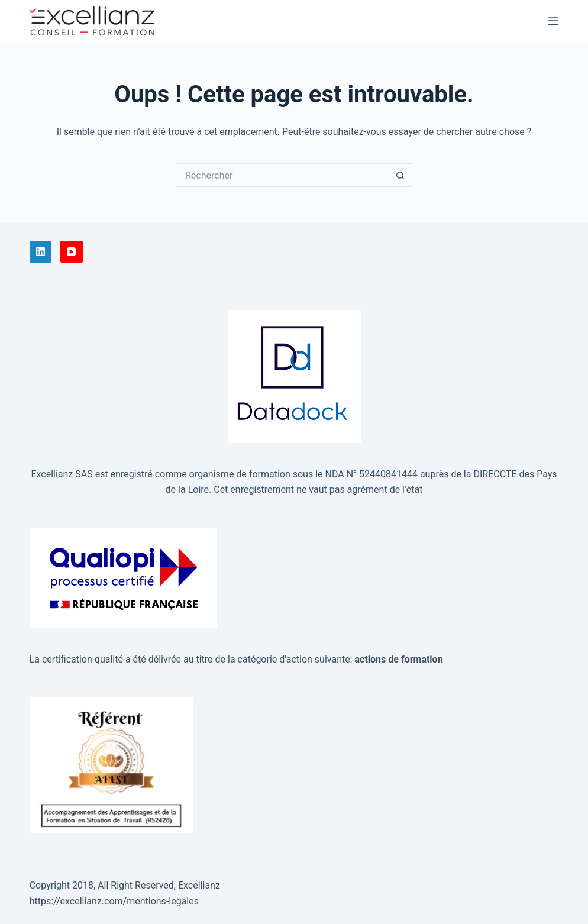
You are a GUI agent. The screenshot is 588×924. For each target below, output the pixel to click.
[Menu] (553, 21)
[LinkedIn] (41, 252)
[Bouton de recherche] (400, 175)
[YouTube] (72, 252)
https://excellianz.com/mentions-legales (114, 901)
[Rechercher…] (282, 175)
